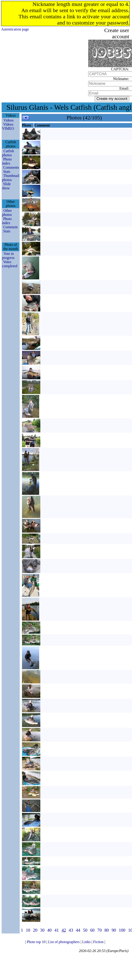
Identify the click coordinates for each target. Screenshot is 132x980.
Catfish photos (8, 153)
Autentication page (15, 29)
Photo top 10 (37, 942)
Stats (7, 172)
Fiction (99, 942)
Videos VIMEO (8, 126)
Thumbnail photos (11, 178)
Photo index (7, 161)
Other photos (7, 213)
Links (87, 942)
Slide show (6, 186)
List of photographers (64, 942)
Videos (8, 120)
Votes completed (10, 264)
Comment (10, 227)
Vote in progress (8, 256)
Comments (11, 167)
